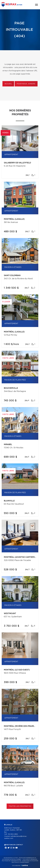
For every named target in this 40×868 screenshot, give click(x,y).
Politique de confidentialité (11, 861)
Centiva (24, 865)
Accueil (8, 84)
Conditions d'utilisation (30, 861)
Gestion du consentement (20, 862)
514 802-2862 (13, 834)
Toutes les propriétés (20, 806)
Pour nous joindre (26, 84)
